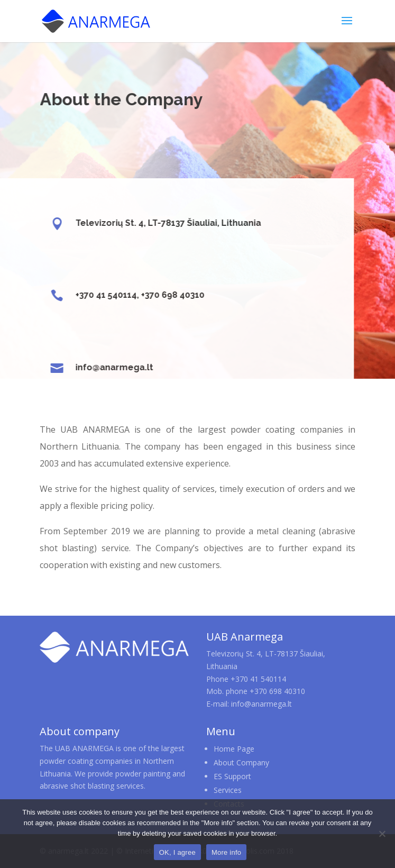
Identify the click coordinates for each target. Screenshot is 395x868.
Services (228, 790)
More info (226, 852)
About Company (241, 762)
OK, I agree (177, 852)
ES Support (232, 776)
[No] (382, 834)
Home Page (234, 749)
